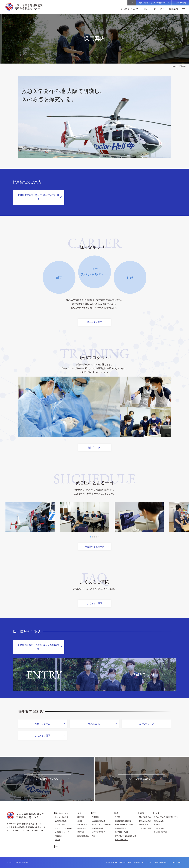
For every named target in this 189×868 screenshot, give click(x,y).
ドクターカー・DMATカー (65, 828)
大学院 (117, 817)
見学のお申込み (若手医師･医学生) (154, 3)
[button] (90, 537)
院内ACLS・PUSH (122, 832)
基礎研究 (95, 817)
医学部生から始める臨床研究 (125, 836)
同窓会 (57, 840)
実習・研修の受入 (121, 840)
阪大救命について (130, 9)
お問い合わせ (180, 3)
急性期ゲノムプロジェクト (102, 825)
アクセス (157, 825)
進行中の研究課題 (99, 832)
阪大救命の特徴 (61, 821)
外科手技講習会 (120, 828)
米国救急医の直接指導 (123, 821)
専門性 (80, 821)
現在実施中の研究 (99, 821)
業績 (94, 836)
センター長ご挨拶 (62, 817)
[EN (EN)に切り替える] (132, 3)
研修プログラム (95, 448)
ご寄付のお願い (160, 828)
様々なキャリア (95, 322)
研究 (154, 9)
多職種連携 (81, 828)
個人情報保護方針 (160, 832)
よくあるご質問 (95, 603)
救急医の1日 (94, 724)
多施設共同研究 (98, 828)
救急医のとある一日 (95, 547)
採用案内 (173, 9)
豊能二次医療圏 (83, 836)
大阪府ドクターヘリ (62, 832)
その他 (157, 813)
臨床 (145, 9)
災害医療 (81, 832)
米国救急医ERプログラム (124, 825)
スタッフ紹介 (60, 825)
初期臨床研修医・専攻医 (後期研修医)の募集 (39, 197)
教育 (162, 9)
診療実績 (81, 817)
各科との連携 (82, 825)
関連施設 (58, 836)
